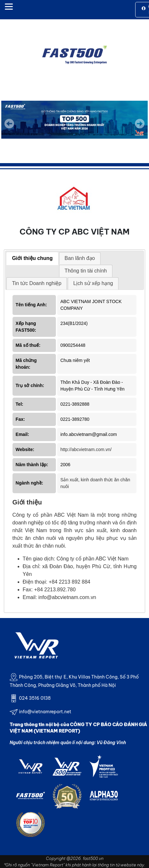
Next (140, 128)
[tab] (32, 259)
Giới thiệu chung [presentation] (32, 258)
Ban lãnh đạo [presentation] (80, 258)
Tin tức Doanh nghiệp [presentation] (37, 283)
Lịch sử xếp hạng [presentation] (93, 283)
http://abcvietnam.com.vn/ (86, 449)
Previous (9, 124)
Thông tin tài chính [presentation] (86, 271)
